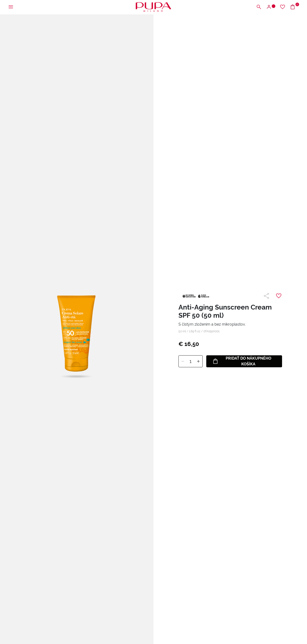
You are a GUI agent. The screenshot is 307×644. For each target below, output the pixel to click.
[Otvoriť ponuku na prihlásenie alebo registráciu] (271, 7)
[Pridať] (198, 362)
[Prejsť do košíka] (294, 7)
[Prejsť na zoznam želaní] (283, 7)
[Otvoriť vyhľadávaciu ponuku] (259, 7)
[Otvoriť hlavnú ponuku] (11, 7)
